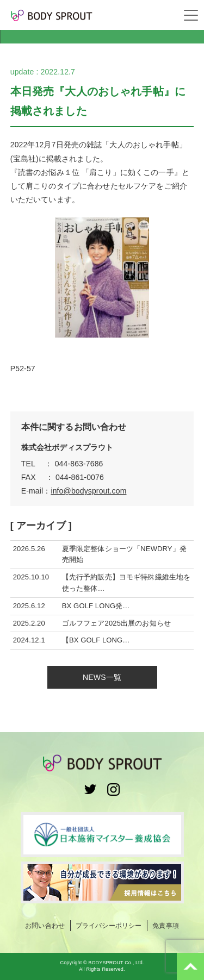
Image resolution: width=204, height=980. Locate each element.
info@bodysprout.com (88, 491)
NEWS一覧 (102, 677)
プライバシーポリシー (109, 926)
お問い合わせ (45, 926)
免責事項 (166, 926)
